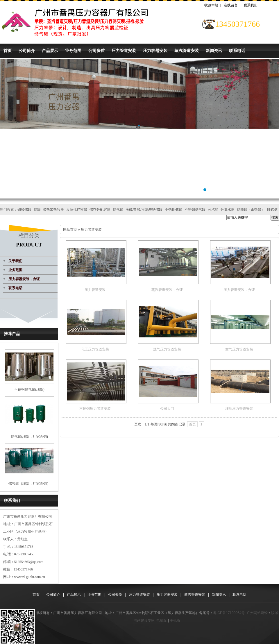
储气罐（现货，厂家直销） (29, 484)
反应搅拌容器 (77, 210)
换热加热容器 (53, 210)
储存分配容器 (100, 210)
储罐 (37, 210)
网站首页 (70, 230)
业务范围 (73, 51)
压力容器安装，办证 (24, 279)
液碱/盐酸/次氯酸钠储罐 (144, 210)
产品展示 (50, 51)
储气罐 (118, 210)
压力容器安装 (155, 51)
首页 (8, 51)
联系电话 (237, 51)
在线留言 (231, 5)
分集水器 (228, 210)
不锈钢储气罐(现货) (29, 389)
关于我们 (15, 261)
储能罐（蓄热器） (251, 210)
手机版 (175, 620)
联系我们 (251, 5)
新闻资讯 (214, 51)
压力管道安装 (124, 51)
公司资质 (96, 51)
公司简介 (27, 51)
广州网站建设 (257, 613)
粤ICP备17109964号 (229, 613)
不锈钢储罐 (174, 210)
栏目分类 (29, 235)
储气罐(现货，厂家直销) (29, 437)
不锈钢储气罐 (195, 210)
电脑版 (162, 620)
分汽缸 (213, 210)
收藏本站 (211, 5)
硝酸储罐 (24, 210)
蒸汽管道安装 (187, 51)
